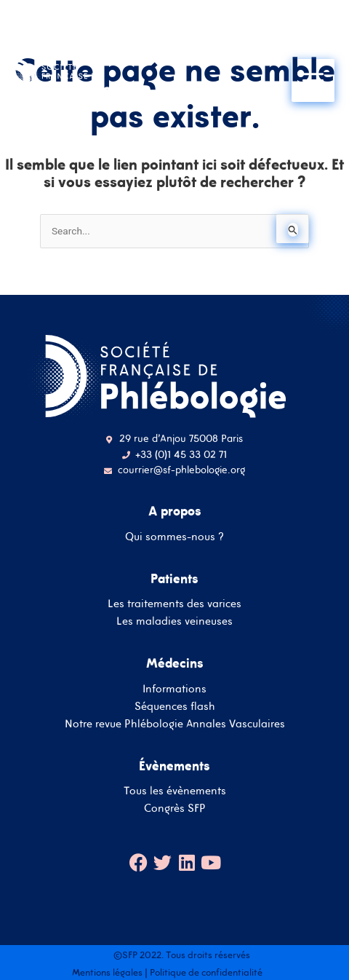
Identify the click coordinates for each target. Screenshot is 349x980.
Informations (174, 688)
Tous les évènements (175, 790)
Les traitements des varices (174, 603)
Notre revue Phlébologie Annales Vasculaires (175, 723)
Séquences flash (175, 706)
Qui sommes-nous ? (174, 536)
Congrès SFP (175, 808)
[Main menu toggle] (313, 80)
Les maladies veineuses (174, 621)
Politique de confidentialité (206, 972)
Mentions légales (107, 972)
